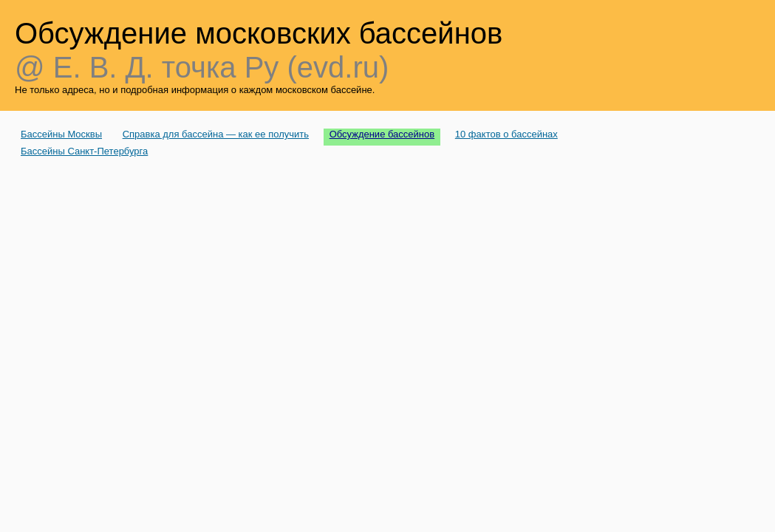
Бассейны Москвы (61, 134)
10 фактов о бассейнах (506, 134)
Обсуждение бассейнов (382, 134)
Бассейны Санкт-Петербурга (84, 151)
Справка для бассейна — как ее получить (216, 134)
